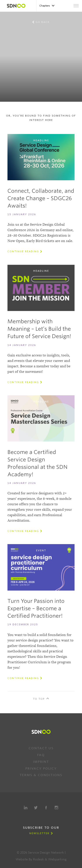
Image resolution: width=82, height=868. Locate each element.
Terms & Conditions (41, 775)
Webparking (57, 859)
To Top (39, 699)
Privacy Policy (41, 768)
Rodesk (38, 859)
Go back (43, 22)
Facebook (46, 808)
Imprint (41, 762)
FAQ (41, 755)
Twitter (36, 808)
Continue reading (23, 251)
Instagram (56, 808)
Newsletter (39, 833)
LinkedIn (26, 808)
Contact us (41, 748)
